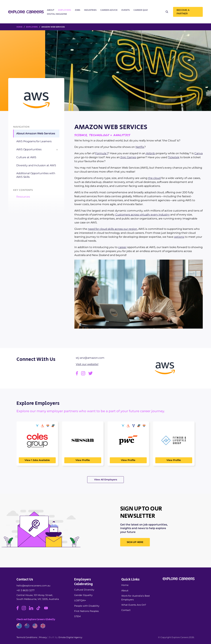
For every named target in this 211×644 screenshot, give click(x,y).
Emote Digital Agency (70, 637)
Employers (65, 10)
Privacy (43, 637)
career (122, 247)
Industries (90, 10)
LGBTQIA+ (80, 600)
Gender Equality (83, 595)
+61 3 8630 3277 (25, 590)
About (51, 10)
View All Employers (106, 480)
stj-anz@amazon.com (90, 358)
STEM (77, 616)
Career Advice (109, 10)
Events (126, 10)
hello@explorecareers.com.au (33, 586)
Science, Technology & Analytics (102, 135)
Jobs (77, 10)
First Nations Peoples (86, 611)
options (179, 237)
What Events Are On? (134, 605)
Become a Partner (183, 12)
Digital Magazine (57, 14)
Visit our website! (87, 364)
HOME (19, 27)
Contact (126, 610)
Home (125, 585)
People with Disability (87, 606)
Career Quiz (141, 10)
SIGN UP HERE (135, 542)
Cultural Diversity (84, 590)
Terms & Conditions (27, 637)
